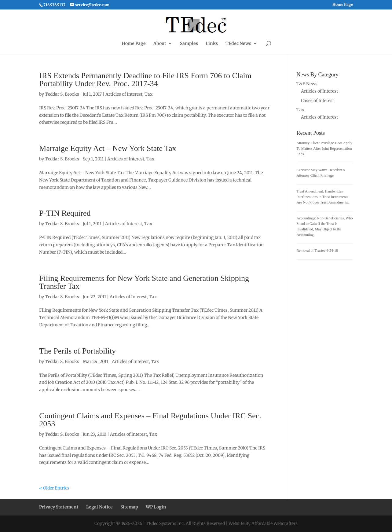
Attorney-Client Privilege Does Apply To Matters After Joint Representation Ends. (324, 149)
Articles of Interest (124, 94)
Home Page (343, 5)
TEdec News (238, 44)
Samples (189, 44)
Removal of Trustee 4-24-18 (317, 251)
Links (212, 44)
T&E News (307, 84)
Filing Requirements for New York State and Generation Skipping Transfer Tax (144, 282)
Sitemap (129, 507)
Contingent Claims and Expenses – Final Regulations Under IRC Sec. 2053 (150, 420)
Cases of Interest (317, 101)
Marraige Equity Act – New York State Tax (108, 148)
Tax (148, 94)
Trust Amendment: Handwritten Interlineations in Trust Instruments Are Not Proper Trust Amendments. (322, 197)
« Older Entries (54, 488)
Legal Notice (99, 507)
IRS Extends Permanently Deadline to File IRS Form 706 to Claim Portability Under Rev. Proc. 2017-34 (145, 80)
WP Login (156, 507)
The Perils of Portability (77, 351)
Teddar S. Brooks (62, 94)
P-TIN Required (65, 213)
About (160, 44)
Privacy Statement (59, 507)
